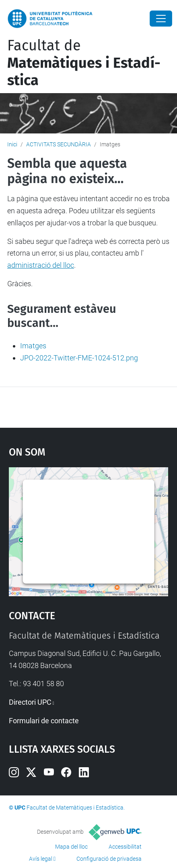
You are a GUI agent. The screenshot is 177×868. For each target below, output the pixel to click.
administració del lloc (41, 265)
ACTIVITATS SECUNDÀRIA (59, 144)
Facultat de (84, 63)
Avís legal (41, 859)
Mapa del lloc (71, 847)
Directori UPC (30, 702)
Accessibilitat (125, 847)
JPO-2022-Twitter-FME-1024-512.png (79, 358)
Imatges (33, 346)
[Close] (161, 19)
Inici (12, 144)
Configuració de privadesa (109, 859)
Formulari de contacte (44, 721)
